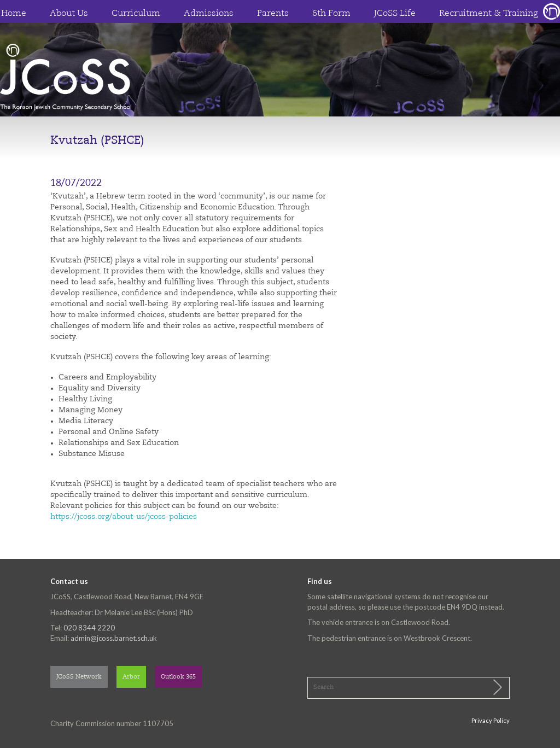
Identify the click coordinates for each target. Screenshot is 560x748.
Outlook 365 (178, 677)
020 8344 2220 (89, 628)
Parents (273, 14)
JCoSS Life (395, 14)
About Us (69, 14)
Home (14, 14)
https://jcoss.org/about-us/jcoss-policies (124, 517)
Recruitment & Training (489, 14)
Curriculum (136, 14)
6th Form (331, 14)
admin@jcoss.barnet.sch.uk (114, 638)
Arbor (131, 677)
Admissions (209, 14)
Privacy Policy (491, 720)
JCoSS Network (79, 677)
